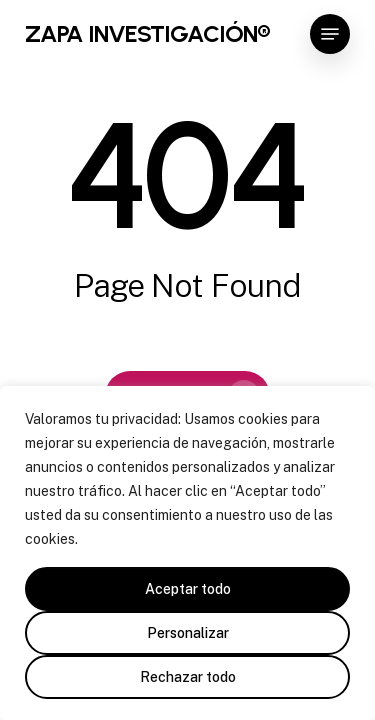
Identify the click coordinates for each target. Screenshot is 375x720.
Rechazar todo (188, 677)
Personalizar (188, 633)
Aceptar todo (188, 589)
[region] (187, 553)
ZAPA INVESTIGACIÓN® (147, 34)
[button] (330, 34)
